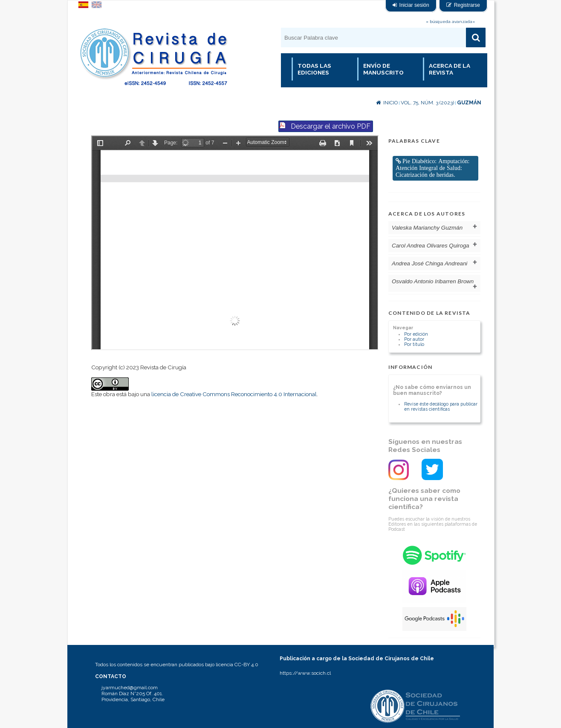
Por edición (416, 334)
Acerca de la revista (450, 69)
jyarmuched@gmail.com (130, 688)
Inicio (387, 103)
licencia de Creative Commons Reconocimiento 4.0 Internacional (234, 394)
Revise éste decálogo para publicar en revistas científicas (441, 406)
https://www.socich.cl (305, 673)
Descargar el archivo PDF (331, 126)
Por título (414, 344)
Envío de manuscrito (383, 69)
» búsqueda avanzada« (450, 22)
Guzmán (469, 103)
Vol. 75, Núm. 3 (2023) (427, 103)
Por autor (414, 339)
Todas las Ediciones (314, 69)
